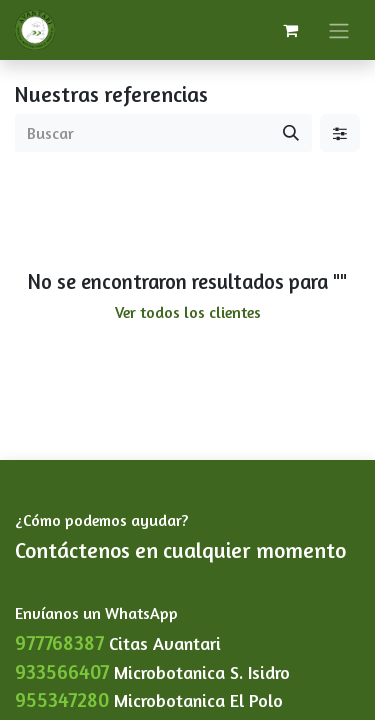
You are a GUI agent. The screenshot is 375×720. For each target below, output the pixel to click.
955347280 (62, 699)
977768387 (59, 642)
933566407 (62, 671)
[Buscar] (291, 133)
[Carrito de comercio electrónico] (290, 30)
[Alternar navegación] (339, 30)
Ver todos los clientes (188, 312)
